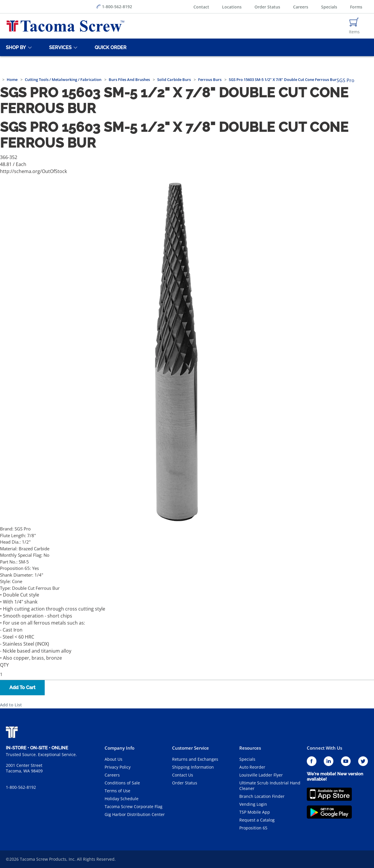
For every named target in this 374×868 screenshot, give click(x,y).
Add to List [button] (11, 705)
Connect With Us (324, 748)
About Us (114, 759)
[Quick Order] (110, 47)
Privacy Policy (118, 767)
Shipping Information (193, 767)
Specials (329, 7)
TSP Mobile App (255, 812)
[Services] (59, 47)
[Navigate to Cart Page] (354, 26)
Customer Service (191, 748)
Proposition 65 (253, 828)
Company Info (120, 748)
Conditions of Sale (122, 783)
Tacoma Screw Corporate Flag (134, 806)
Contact (201, 7)
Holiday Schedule (122, 799)
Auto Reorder (252, 767)
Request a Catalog (257, 820)
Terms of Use (117, 791)
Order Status (267, 7)
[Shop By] (15, 47)
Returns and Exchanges (195, 759)
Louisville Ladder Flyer (261, 775)
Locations (232, 7)
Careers (301, 7)
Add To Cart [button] (22, 688)
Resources (250, 748)
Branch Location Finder (262, 796)
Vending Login (253, 804)
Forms (356, 7)
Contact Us (183, 775)
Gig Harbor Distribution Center (135, 814)
